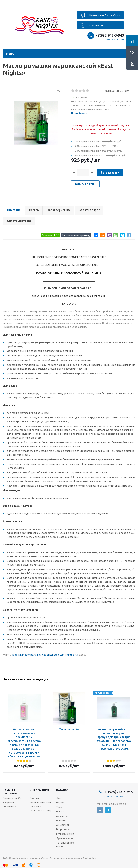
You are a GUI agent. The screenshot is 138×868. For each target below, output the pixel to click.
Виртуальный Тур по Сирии (100, 15)
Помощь (35, 798)
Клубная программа (11, 792)
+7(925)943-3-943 (110, 35)
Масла (60, 811)
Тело (59, 807)
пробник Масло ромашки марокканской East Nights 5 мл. (45, 655)
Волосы (61, 803)
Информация (39, 790)
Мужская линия (65, 834)
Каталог (62, 790)
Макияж (61, 820)
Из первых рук (92, 25)
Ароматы (62, 816)
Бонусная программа (9, 804)
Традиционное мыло (65, 844)
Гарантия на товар (41, 810)
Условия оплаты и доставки (40, 804)
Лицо (59, 798)
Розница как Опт (13, 798)
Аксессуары (63, 825)
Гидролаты (63, 829)
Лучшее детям (65, 838)
